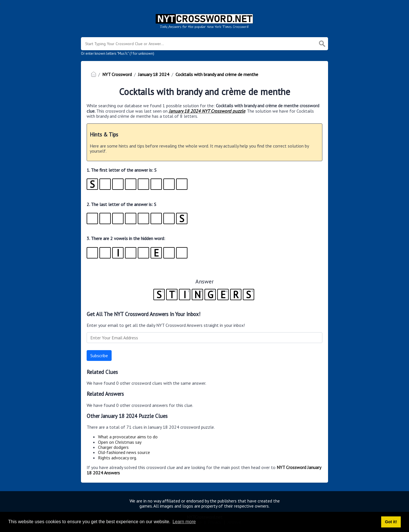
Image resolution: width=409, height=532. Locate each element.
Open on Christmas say (120, 442)
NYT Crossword (117, 74)
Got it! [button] (391, 522)
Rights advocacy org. (117, 458)
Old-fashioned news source (124, 452)
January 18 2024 (154, 74)
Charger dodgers (113, 447)
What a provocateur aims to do (128, 437)
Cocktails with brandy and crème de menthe (217, 74)
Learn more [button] (184, 522)
